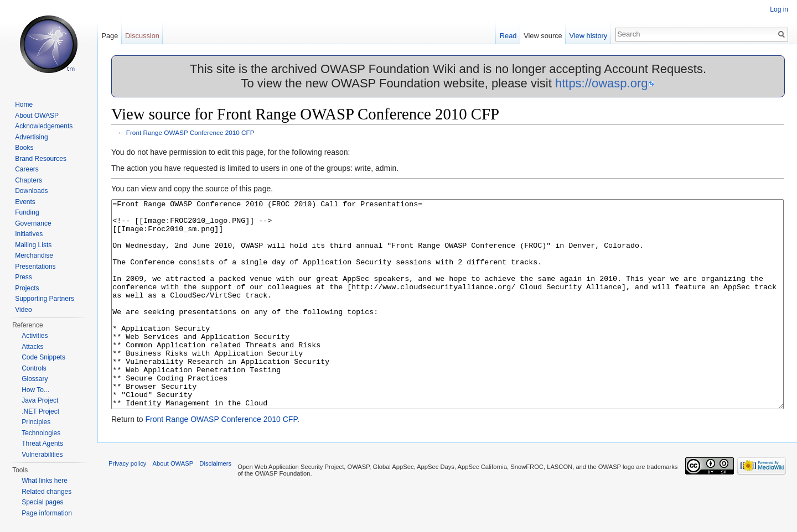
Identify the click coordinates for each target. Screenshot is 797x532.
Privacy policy (127, 505)
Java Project (40, 400)
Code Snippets (43, 357)
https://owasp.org (602, 83)
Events (25, 202)
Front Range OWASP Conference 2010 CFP (190, 132)
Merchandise (34, 255)
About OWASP (37, 116)
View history (588, 36)
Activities (35, 336)
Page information (47, 513)
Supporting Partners (45, 299)
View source (543, 36)
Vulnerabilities (42, 455)
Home (24, 105)
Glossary (35, 379)
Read (508, 36)
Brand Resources (41, 159)
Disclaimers (215, 505)
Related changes (46, 492)
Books (24, 148)
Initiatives (29, 234)
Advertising (31, 137)
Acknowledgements (44, 126)
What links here (45, 481)
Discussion (142, 36)
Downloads (31, 191)
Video (23, 310)
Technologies (41, 433)
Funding (27, 212)
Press (24, 277)
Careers (27, 169)
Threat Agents (42, 444)
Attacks (32, 347)
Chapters (29, 180)
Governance (33, 223)
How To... (35, 390)
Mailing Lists (33, 245)
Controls (34, 368)
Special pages (42, 502)
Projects (27, 288)
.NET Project (40, 411)
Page (110, 36)
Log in (779, 9)
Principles (36, 422)
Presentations (35, 267)
